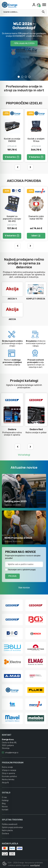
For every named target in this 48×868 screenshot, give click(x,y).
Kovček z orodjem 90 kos (36, 140)
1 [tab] (19, 77)
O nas (4, 797)
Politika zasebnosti (10, 824)
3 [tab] (26, 77)
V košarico (12, 157)
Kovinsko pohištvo (9, 776)
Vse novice (24, 588)
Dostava (5, 834)
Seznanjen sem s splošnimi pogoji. (22, 570)
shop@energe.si (12, 753)
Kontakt (5, 810)
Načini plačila (7, 830)
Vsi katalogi (24, 455)
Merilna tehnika (8, 780)
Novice (5, 807)
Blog (4, 804)
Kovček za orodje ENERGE (12, 140)
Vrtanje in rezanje (9, 770)
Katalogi (5, 800)
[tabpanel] (24, 49)
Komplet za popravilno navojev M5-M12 (12, 219)
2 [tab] (22, 77)
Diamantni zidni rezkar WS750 (36, 218)
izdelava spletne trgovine (19, 865)
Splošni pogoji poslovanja (12, 827)
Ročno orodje (7, 767)
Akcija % (5, 783)
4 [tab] (29, 77)
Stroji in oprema (8, 773)
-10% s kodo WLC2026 (24, 43)
